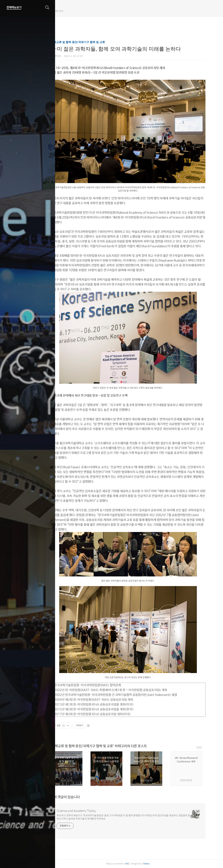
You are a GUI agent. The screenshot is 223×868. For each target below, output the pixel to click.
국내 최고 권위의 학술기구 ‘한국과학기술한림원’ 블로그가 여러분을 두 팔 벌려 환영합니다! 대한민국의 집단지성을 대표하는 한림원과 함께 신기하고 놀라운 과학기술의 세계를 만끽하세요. (132, 817)
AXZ (136, 864)
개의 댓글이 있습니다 (74, 797)
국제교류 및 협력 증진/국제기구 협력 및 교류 (87, 42)
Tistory (155, 864)
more (208, 747)
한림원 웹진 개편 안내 (71, 11)
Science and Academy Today (85, 811)
